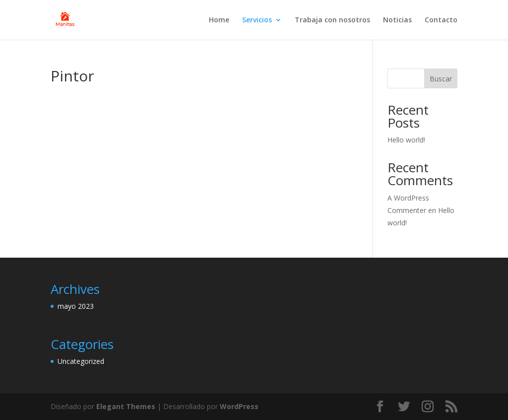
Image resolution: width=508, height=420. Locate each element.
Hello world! (406, 140)
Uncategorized (81, 361)
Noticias (397, 20)
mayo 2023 (76, 306)
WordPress (239, 406)
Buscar (441, 79)
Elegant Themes (126, 406)
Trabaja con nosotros (332, 20)
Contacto (441, 20)
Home (219, 20)
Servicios (257, 20)
